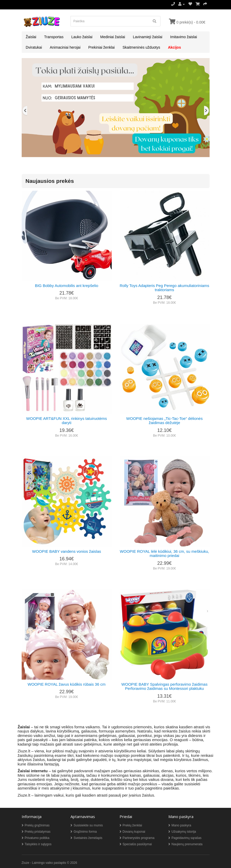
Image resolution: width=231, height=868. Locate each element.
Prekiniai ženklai (101, 47)
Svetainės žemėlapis (88, 838)
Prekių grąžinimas (37, 825)
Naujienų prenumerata (187, 844)
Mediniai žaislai (113, 37)
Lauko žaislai (82, 37)
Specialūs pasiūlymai (137, 844)
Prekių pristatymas (38, 832)
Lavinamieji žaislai (148, 37)
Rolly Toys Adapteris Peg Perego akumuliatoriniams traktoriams (164, 288)
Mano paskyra (181, 825)
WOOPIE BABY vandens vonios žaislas (67, 551)
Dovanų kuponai (134, 832)
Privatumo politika (37, 838)
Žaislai (31, 37)
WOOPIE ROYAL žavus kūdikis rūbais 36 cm (67, 684)
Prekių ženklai (132, 825)
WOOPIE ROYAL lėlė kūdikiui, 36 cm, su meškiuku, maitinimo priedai (164, 554)
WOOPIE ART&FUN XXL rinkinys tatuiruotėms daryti (66, 421)
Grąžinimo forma (85, 832)
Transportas (54, 37)
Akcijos (174, 47)
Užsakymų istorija (184, 832)
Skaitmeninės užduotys (141, 47)
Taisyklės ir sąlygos (38, 844)
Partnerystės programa (139, 838)
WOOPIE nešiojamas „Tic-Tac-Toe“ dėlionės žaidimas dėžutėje (165, 421)
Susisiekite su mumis (88, 825)
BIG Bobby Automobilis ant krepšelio (67, 286)
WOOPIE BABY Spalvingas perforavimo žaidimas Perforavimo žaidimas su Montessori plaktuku (164, 686)
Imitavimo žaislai (184, 37)
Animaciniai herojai (65, 47)
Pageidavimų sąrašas (186, 838)
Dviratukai (34, 47)
